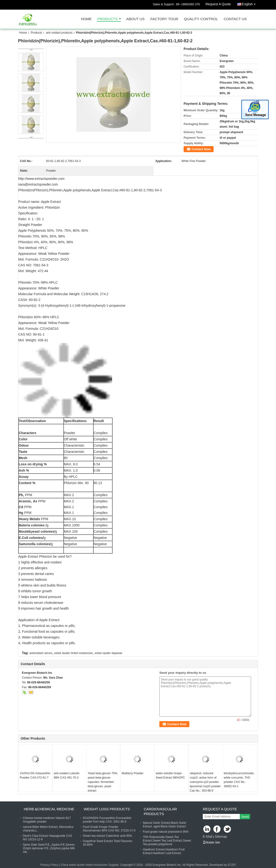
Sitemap (221, 837)
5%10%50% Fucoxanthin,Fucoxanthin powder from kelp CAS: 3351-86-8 (107, 820)
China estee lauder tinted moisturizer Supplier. (91, 865)
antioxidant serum (41, 653)
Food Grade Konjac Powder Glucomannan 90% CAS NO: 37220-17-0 (109, 829)
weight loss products (107, 809)
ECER (232, 865)
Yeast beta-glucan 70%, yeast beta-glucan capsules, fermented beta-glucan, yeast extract (103, 782)
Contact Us (235, 19)
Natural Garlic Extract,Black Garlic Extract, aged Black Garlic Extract (165, 825)
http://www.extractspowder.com (41, 179)
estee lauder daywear (109, 653)
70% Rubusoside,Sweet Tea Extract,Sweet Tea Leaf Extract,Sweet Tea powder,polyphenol (167, 841)
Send (245, 817)
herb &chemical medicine (49, 809)
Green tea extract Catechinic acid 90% (107, 836)
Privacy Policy (49, 865)
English (250, 3)
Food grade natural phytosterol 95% (166, 832)
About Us (135, 19)
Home (86, 19)
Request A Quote (218, 4)
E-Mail (208, 837)
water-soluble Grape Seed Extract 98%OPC (170, 775)
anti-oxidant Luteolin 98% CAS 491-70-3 (67, 775)
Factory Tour (164, 19)
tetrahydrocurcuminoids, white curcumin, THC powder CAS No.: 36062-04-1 (239, 780)
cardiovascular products (160, 811)
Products (108, 19)
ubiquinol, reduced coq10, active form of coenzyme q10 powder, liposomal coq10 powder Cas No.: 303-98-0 (205, 782)
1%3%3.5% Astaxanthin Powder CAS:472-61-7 (35, 775)
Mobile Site (211, 843)
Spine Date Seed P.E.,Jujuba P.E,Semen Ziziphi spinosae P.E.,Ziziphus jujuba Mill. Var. (49, 848)
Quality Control (201, 19)
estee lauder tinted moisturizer (74, 653)
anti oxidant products (59, 33)
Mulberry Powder (133, 773)
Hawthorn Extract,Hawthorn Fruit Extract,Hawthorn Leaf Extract (164, 851)
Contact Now (201, 149)
